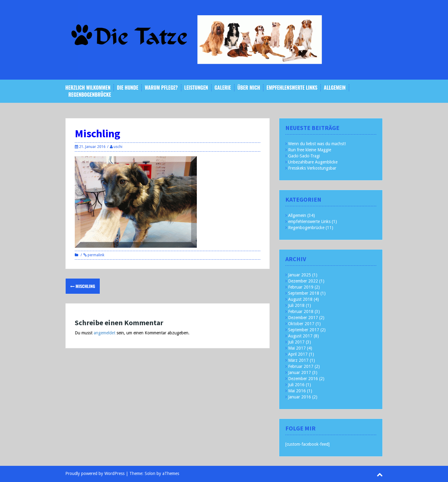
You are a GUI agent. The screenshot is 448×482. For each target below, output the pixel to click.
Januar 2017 (300, 372)
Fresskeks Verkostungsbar (312, 168)
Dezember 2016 (303, 379)
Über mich (249, 88)
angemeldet (105, 333)
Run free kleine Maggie (310, 150)
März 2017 (298, 360)
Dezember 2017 (303, 318)
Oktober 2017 (301, 324)
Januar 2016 (300, 397)
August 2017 (300, 336)
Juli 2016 (296, 385)
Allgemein (335, 88)
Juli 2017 (296, 342)
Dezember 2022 (303, 281)
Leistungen (196, 88)
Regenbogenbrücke (90, 95)
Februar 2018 (301, 311)
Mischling (83, 286)
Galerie (223, 88)
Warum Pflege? (161, 88)
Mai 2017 (297, 348)
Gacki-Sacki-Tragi (304, 156)
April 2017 (298, 354)
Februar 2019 (301, 287)
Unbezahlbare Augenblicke (313, 162)
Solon (150, 473)
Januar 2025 (300, 275)
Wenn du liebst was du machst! (317, 144)
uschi (118, 147)
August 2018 (300, 299)
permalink (96, 255)
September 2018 (304, 293)
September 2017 (304, 330)
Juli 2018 (296, 305)
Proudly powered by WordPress (95, 473)
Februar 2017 (301, 366)
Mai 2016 (297, 391)
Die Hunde (128, 88)
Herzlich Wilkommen (88, 88)
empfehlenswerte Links (292, 88)
